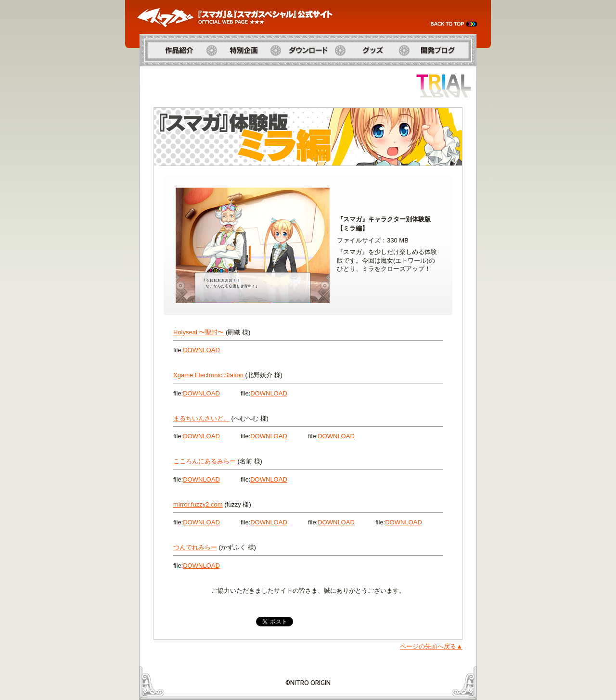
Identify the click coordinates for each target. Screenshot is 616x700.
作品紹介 (152, 71)
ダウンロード (295, 71)
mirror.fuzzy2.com (198, 504)
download (201, 350)
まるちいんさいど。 (201, 418)
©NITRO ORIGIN (308, 683)
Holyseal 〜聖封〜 (199, 332)
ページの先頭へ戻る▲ (431, 646)
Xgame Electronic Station (208, 375)
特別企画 (224, 71)
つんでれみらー (195, 547)
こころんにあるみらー (205, 461)
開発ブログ (420, 71)
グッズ (350, 71)
